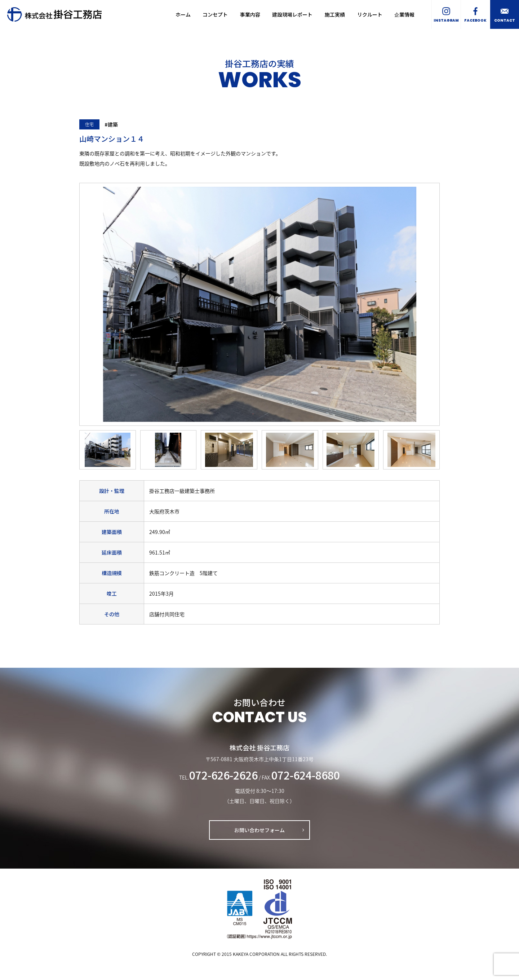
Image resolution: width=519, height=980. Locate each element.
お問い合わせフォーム (259, 830)
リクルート (370, 14)
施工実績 (335, 14)
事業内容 (250, 14)
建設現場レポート (292, 14)
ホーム (183, 14)
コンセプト (215, 14)
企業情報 (404, 14)
